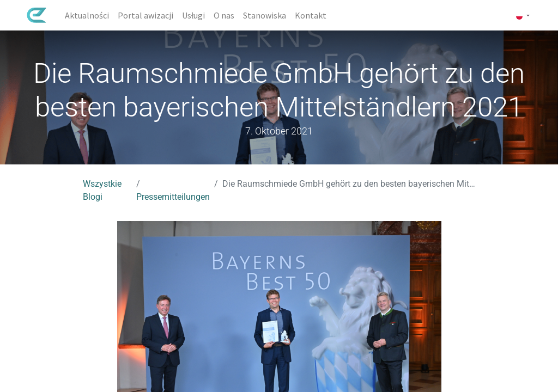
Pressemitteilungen (173, 197)
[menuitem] (87, 15)
